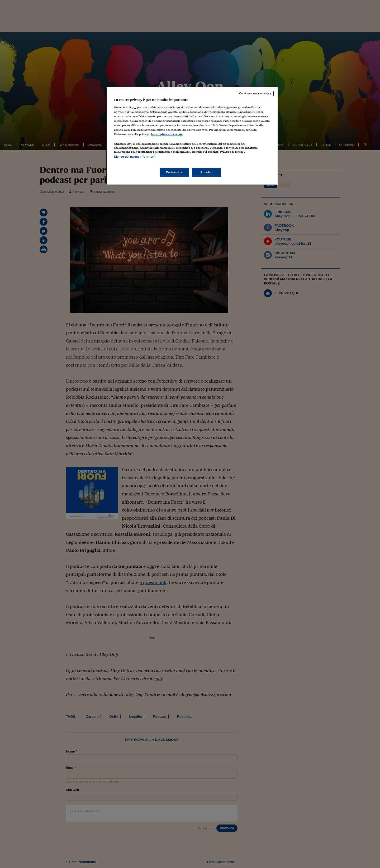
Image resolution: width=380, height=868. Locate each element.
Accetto (206, 172)
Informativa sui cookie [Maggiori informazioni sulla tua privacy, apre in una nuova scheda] (167, 134)
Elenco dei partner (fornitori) (135, 157)
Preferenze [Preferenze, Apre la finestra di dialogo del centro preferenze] (174, 172)
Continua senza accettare (255, 93)
